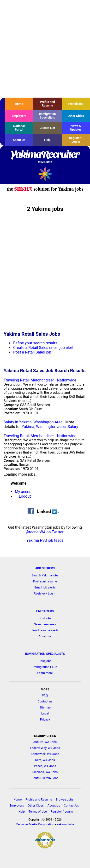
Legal (45, 713)
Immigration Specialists (47, 116)
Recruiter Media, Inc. (45, 174)
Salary (73, 427)
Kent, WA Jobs (45, 760)
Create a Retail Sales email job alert (43, 348)
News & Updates (76, 128)
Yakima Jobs (65, 824)
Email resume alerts (45, 630)
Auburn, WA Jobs (45, 742)
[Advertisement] (45, 49)
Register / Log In (76, 140)
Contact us (45, 701)
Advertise (45, 636)
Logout (25, 496)
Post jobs (45, 618)
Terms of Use (38, 811)
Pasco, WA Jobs (45, 766)
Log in (52, 593)
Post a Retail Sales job (32, 352)
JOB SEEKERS (45, 568)
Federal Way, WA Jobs (45, 748)
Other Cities (76, 116)
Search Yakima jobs (45, 575)
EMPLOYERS (45, 611)
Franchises (76, 104)
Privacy (45, 719)
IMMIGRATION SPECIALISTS (45, 654)
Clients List (47, 128)
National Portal (19, 128)
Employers (19, 116)
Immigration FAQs (45, 667)
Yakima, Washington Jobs (44, 427)
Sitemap (45, 707)
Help (47, 140)
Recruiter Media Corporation (35, 824)
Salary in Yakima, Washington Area (33, 422)
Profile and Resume (47, 104)
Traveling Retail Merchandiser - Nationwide (40, 380)
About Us (19, 140)
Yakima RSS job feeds (45, 540)
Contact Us (71, 805)
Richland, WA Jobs (45, 772)
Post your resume (45, 581)
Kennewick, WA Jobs (45, 754)
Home (19, 104)
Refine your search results (35, 343)
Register (39, 593)
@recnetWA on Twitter (44, 532)
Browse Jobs (65, 799)
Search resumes (45, 624)
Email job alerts (45, 587)
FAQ (45, 695)
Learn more (45, 673)
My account (25, 492)
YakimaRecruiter (45, 157)
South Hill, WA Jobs (45, 778)
